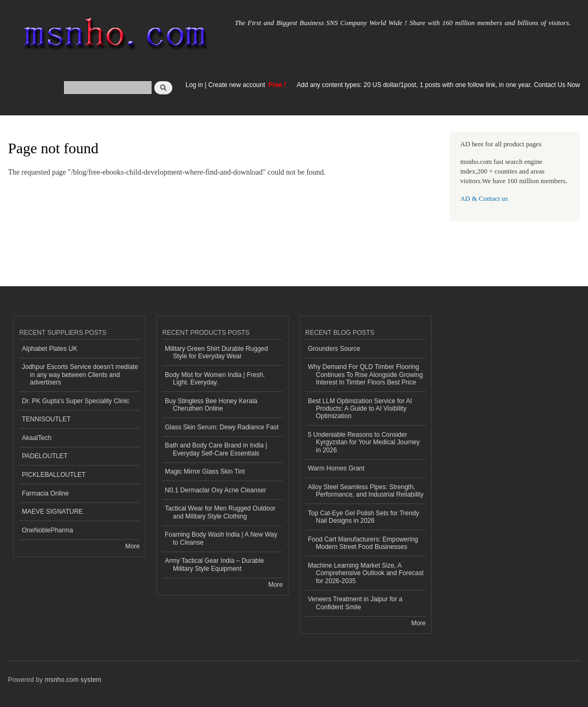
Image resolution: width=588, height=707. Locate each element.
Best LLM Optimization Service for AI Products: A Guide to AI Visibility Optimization (360, 409)
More (133, 546)
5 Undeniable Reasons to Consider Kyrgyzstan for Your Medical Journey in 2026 (364, 442)
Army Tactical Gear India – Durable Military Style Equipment (214, 564)
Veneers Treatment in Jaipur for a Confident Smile (355, 603)
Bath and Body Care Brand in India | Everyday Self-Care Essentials (216, 449)
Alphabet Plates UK (50, 349)
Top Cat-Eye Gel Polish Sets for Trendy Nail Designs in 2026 (364, 517)
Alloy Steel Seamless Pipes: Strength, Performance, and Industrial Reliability (366, 491)
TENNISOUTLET (46, 419)
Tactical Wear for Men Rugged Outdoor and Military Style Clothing (220, 512)
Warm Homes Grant (336, 468)
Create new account (237, 85)
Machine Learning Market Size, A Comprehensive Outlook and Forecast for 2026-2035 (366, 573)
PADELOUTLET (45, 456)
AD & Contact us (484, 199)
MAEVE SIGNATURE (52, 512)
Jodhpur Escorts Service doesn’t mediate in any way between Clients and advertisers (80, 375)
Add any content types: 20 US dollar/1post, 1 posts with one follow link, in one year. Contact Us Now (438, 85)
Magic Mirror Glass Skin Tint (205, 472)
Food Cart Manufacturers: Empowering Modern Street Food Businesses (363, 543)
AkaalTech (37, 438)
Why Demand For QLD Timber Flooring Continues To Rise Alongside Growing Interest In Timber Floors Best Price (365, 375)
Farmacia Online (45, 493)
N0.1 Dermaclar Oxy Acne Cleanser (216, 490)
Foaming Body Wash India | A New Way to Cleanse (221, 538)
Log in (194, 85)
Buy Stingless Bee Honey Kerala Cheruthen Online (211, 405)
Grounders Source (334, 349)
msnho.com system (73, 680)
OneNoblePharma (47, 530)
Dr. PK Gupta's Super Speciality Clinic (76, 401)
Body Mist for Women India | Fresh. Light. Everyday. (215, 379)
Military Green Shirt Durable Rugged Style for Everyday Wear (216, 352)
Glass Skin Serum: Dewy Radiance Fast (222, 427)
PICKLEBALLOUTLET (54, 475)
